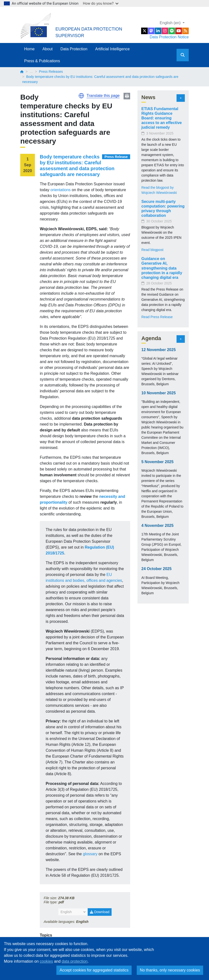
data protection (75, 961)
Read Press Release (157, 317)
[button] (81, 96)
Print (127, 96)
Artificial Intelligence (112, 49)
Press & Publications (42, 61)
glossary (90, 854)
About (48, 49)
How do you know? (101, 3)
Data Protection (74, 49)
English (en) (171, 23)
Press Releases (51, 72)
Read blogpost (152, 250)
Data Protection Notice (169, 37)
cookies (46, 961)
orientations (61, 190)
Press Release (116, 157)
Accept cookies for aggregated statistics (94, 970)
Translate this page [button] (103, 96)
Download (100, 912)
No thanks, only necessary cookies (170, 970)
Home (29, 49)
